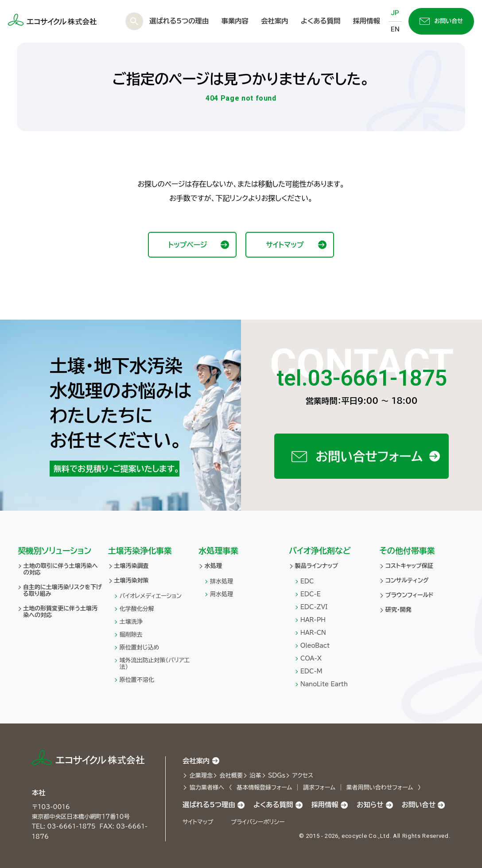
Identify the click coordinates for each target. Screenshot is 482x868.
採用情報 (367, 21)
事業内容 (235, 21)
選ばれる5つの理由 (179, 21)
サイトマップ (296, 244)
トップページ (199, 244)
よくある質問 (321, 21)
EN (395, 29)
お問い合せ (441, 21)
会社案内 (274, 21)
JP (395, 13)
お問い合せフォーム (366, 456)
